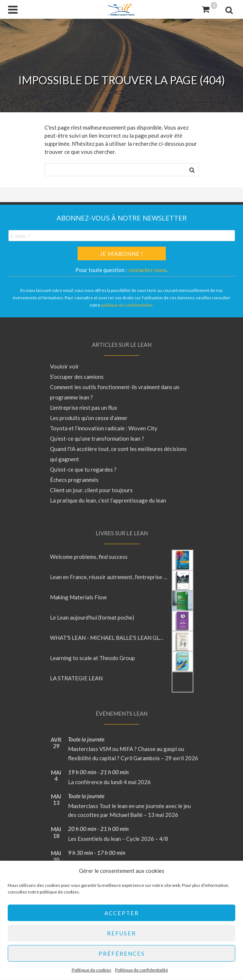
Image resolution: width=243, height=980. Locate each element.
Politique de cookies (92, 970)
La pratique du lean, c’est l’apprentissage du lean (108, 500)
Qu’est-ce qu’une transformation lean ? (97, 438)
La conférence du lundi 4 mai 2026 (109, 782)
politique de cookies (59, 892)
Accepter (122, 913)
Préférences (122, 953)
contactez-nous (147, 270)
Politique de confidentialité (142, 970)
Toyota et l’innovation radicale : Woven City (104, 428)
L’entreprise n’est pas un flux (84, 408)
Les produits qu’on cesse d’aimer (89, 418)
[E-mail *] (122, 236)
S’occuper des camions (77, 377)
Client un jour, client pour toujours (91, 490)
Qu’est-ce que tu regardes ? (83, 469)
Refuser (121, 933)
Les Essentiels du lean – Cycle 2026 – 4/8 (118, 839)
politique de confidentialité (127, 305)
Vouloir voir (65, 366)
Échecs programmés (74, 480)
